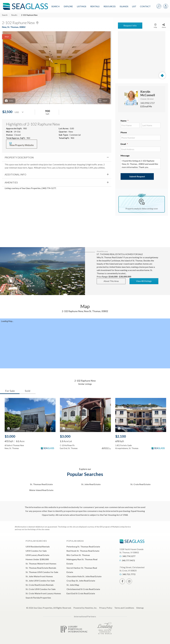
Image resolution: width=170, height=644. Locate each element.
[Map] (142, 55)
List (134, 6)
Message (125, 156)
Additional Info (15, 174)
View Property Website (22, 144)
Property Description (19, 157)
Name (125, 121)
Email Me (146, 106)
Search (56, 6)
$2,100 (121, 436)
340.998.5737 (148, 103)
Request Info (130, 25)
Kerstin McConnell (148, 93)
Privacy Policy (106, 608)
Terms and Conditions (124, 608)
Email (124, 144)
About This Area (111, 281)
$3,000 (10, 436)
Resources (110, 6)
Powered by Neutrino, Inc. (85, 608)
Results (14, 15)
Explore (68, 6)
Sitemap (140, 608)
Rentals (95, 6)
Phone (124, 132)
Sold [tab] (28, 391)
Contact (145, 6)
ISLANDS (124, 6)
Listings (82, 6)
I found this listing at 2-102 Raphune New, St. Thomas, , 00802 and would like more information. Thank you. (141, 164)
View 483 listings (144, 281)
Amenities (11, 182)
